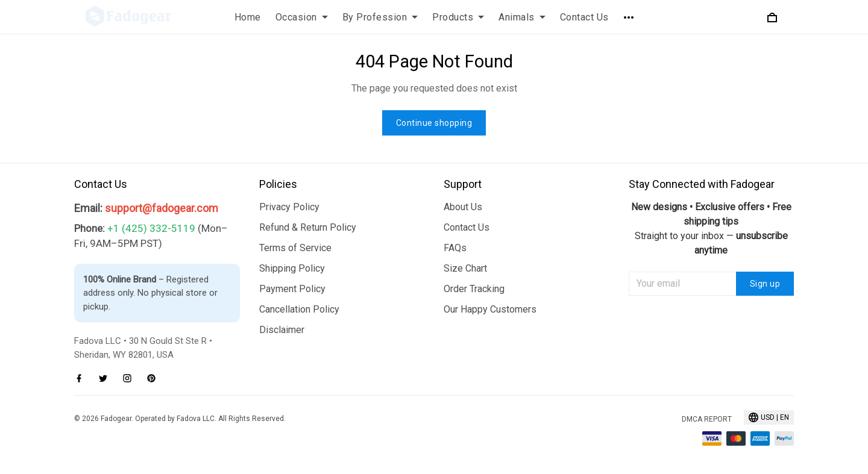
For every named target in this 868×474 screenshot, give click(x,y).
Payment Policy (292, 289)
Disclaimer (282, 330)
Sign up (765, 284)
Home (248, 17)
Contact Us (584, 17)
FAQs (455, 248)
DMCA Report (707, 419)
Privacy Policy (289, 207)
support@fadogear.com (162, 208)
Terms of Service (295, 248)
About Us (463, 207)
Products (458, 17)
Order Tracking (474, 289)
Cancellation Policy (299, 309)
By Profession (380, 17)
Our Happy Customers (490, 309)
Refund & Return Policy (308, 227)
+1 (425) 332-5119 (151, 228)
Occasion (302, 17)
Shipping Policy (292, 268)
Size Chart (465, 268)
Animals (522, 17)
